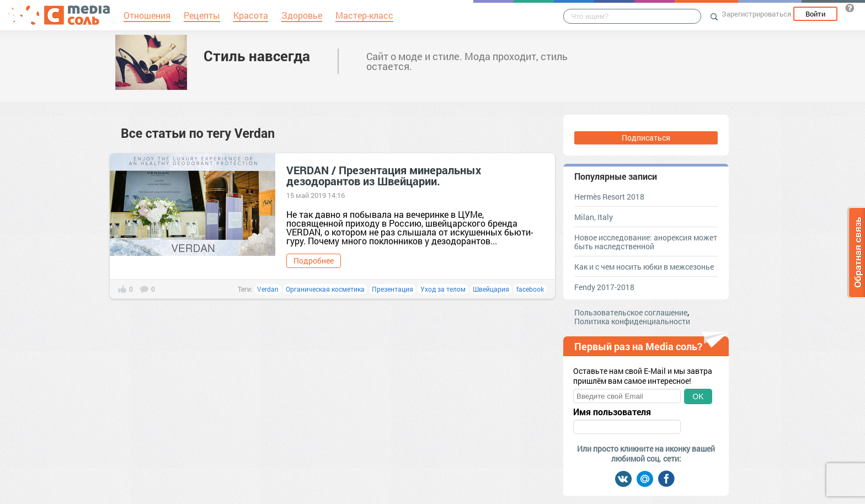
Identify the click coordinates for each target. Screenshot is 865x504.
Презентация (393, 289)
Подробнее (314, 261)
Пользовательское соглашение (631, 312)
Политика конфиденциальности (632, 321)
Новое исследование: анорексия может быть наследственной (646, 242)
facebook (530, 289)
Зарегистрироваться (756, 14)
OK (698, 396)
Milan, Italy (594, 217)
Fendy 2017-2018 (604, 287)
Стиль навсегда (257, 56)
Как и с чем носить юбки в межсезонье (644, 267)
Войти (815, 14)
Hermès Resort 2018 (609, 197)
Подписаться (646, 138)
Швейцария (491, 289)
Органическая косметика (325, 289)
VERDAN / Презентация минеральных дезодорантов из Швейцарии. (384, 175)
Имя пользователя (612, 412)
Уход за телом (443, 289)
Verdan (268, 289)
